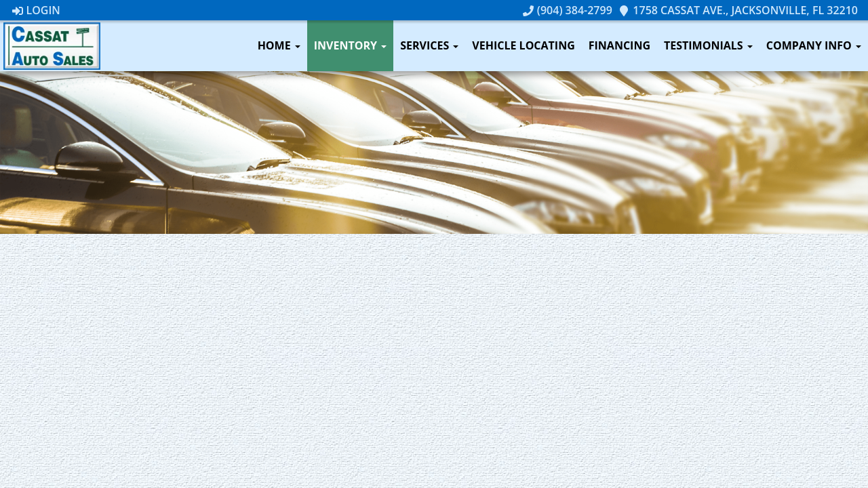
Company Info (814, 45)
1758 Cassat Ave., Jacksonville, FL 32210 (738, 10)
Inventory (350, 45)
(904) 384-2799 (568, 10)
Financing (619, 45)
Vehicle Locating (523, 45)
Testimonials (708, 45)
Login (36, 10)
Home (279, 45)
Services (429, 45)
